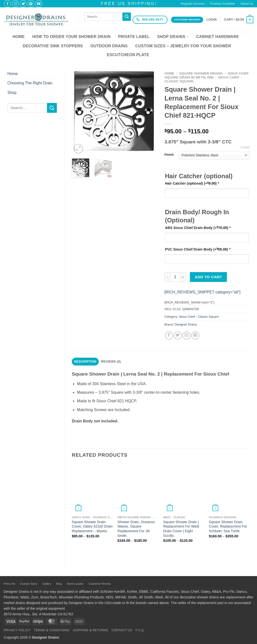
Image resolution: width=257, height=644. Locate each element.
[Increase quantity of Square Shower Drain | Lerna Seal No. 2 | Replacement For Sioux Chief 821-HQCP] (183, 277)
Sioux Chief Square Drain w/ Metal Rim (207, 75)
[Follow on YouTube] (39, 4)
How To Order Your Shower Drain (71, 37)
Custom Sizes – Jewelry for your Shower (183, 46)
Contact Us (122, 630)
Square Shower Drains (201, 73)
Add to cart (208, 277)
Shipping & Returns (91, 630)
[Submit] (127, 17)
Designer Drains (186, 324)
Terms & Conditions (52, 630)
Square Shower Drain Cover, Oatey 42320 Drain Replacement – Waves (92, 526)
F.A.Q (140, 630)
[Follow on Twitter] (23, 4)
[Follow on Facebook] (7, 4)
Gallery (47, 584)
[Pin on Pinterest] (195, 335)
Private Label (134, 37)
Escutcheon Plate (128, 55)
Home (18, 37)
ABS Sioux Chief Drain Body (198, 228)
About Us (247, 4)
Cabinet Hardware (218, 37)
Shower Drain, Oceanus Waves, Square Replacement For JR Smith (136, 529)
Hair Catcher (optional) (192, 183)
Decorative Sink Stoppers (53, 46)
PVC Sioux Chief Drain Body (198, 249)
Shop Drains (173, 37)
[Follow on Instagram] (15, 4)
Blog (59, 584)
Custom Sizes (29, 584)
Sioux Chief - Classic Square (199, 317)
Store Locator (75, 584)
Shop (12, 93)
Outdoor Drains (109, 46)
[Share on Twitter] (178, 335)
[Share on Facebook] (169, 335)
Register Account (193, 4)
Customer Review (100, 584)
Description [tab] (85, 361)
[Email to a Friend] (187, 335)
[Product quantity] (175, 277)
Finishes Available (222, 4)
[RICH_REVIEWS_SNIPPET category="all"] (202, 292)
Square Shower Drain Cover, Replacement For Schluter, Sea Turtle (228, 526)
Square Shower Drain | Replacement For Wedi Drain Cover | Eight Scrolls (181, 529)
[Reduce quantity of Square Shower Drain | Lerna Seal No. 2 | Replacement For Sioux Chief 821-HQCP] (167, 277)
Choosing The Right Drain (30, 83)
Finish (169, 155)
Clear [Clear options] (245, 147)
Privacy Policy (17, 630)
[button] (212, 20)
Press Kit (9, 584)
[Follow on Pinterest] (31, 4)
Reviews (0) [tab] (111, 361)
